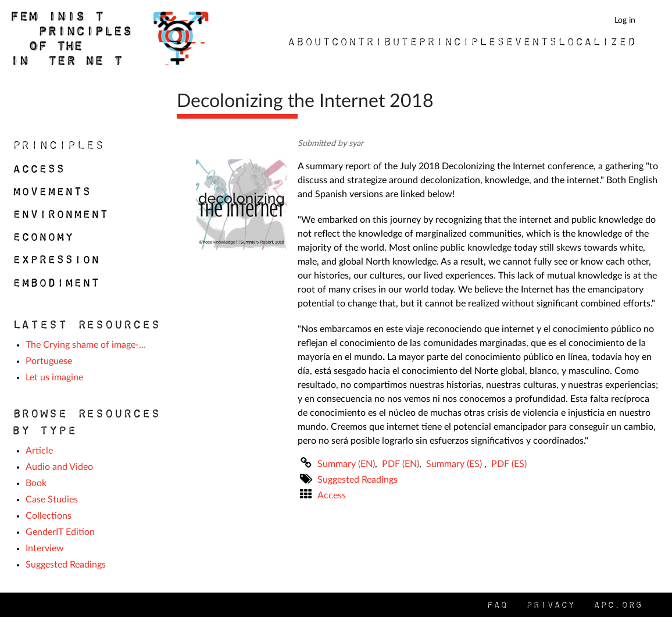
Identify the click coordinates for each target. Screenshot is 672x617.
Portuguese (49, 361)
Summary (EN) (346, 464)
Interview (45, 548)
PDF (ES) (509, 464)
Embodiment (55, 283)
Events (531, 41)
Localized (596, 41)
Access (332, 495)
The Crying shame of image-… (86, 345)
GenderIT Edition (60, 532)
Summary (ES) (455, 464)
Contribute (374, 41)
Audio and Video (59, 467)
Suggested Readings (358, 480)
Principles (461, 41)
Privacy (550, 604)
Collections (49, 516)
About (308, 41)
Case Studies (52, 500)
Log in (625, 20)
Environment (60, 214)
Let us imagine (54, 377)
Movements (51, 191)
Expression (55, 259)
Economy (42, 237)
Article (39, 451)
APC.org (617, 604)
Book (36, 483)
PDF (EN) (401, 464)
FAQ (496, 604)
